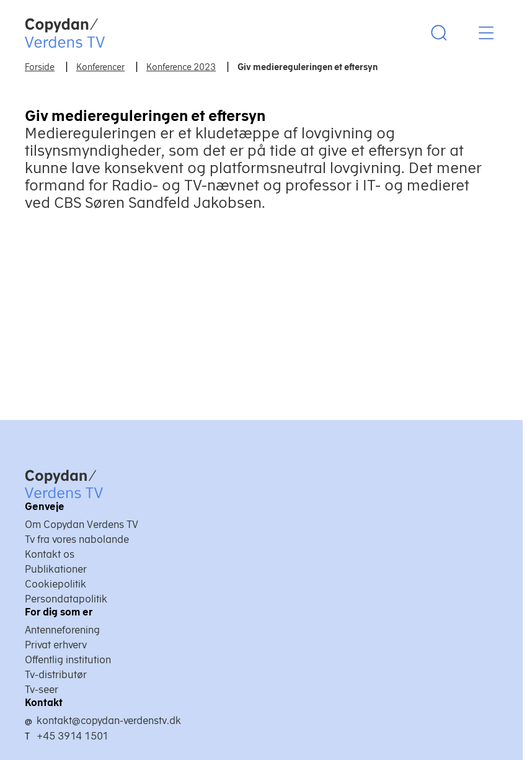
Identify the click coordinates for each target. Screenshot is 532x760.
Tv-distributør (56, 674)
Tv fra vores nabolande (77, 539)
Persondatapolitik (66, 599)
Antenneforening (62, 630)
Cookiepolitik (55, 584)
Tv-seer (42, 689)
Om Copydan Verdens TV (82, 524)
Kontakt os (50, 554)
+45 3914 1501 (73, 736)
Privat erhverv (56, 645)
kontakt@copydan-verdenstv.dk (109, 720)
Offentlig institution (68, 659)
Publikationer (56, 569)
